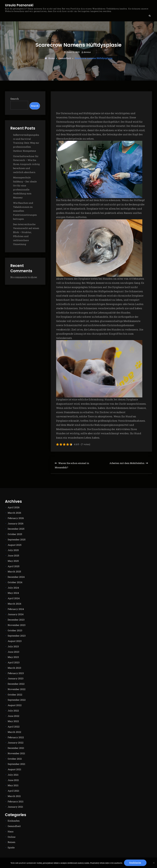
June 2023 (13, 652)
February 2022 (16, 737)
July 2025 (13, 550)
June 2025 (13, 556)
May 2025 (13, 561)
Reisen (12, 842)
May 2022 (13, 721)
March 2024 (14, 604)
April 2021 (13, 791)
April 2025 (14, 566)
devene (87, 52)
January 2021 (15, 807)
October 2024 (15, 582)
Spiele (11, 847)
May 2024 (13, 593)
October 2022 (15, 695)
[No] (154, 863)
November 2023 (17, 625)
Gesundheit (65, 58)
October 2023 (15, 630)
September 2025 (17, 540)
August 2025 (15, 545)
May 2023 (13, 657)
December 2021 (16, 748)
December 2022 (16, 684)
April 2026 (14, 507)
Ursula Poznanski (19, 5)
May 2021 (13, 785)
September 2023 (17, 636)
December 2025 (16, 529)
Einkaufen (14, 821)
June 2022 (13, 716)
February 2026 (16, 518)
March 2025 (14, 572)
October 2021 (15, 759)
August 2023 (15, 641)
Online (12, 837)
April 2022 (14, 727)
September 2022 (17, 700)
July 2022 (13, 711)
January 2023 (16, 678)
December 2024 (16, 577)
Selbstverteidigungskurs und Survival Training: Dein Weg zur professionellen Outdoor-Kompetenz (26, 143)
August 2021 (14, 769)
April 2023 (14, 662)
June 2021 (13, 780)
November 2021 (16, 753)
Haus (11, 831)
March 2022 (14, 732)
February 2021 (16, 801)
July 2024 (13, 588)
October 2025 (15, 534)
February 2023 (16, 673)
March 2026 (14, 513)
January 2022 (16, 743)
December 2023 (16, 620)
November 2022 (17, 689)
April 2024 (14, 598)
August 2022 (15, 705)
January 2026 (16, 524)
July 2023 (13, 646)
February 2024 (16, 609)
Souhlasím (135, 863)
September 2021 (16, 764)
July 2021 (13, 775)
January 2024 (16, 614)
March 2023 (14, 668)
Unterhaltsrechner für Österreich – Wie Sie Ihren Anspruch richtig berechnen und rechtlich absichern (26, 164)
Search (15, 99)
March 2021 (14, 796)
